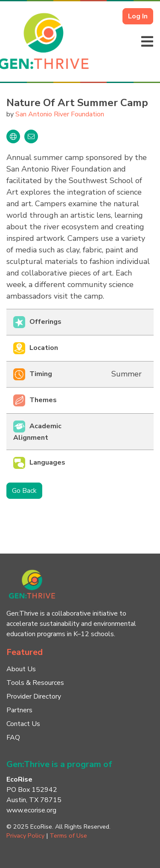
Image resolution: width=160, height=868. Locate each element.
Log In (138, 16)
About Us (21, 669)
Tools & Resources (35, 683)
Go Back (24, 491)
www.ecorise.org (31, 810)
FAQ (13, 738)
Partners (19, 710)
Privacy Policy (25, 835)
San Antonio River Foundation (60, 114)
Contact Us (23, 724)
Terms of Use (68, 835)
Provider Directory (34, 696)
